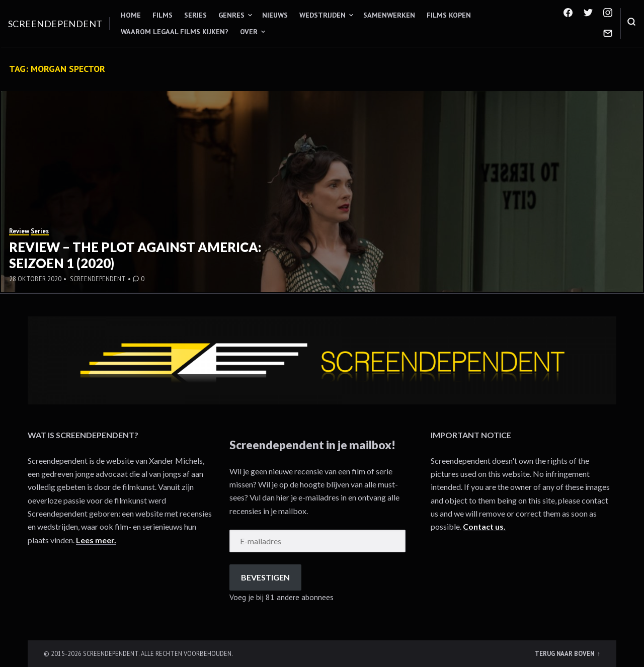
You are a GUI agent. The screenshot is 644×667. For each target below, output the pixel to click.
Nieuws (275, 15)
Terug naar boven (565, 653)
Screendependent (55, 24)
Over (249, 32)
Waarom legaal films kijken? (175, 32)
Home (131, 15)
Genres (231, 15)
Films (163, 15)
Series (195, 15)
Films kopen (449, 15)
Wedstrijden (323, 15)
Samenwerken (389, 15)
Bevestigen (265, 577)
